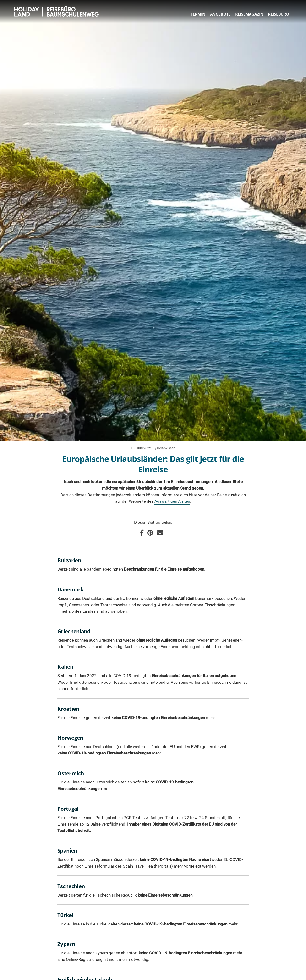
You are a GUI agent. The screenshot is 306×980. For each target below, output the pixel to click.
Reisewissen (166, 448)
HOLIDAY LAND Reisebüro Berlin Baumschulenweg (58, 11)
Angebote (220, 14)
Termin (198, 14)
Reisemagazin (249, 14)
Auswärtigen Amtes (172, 501)
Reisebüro (279, 14)
